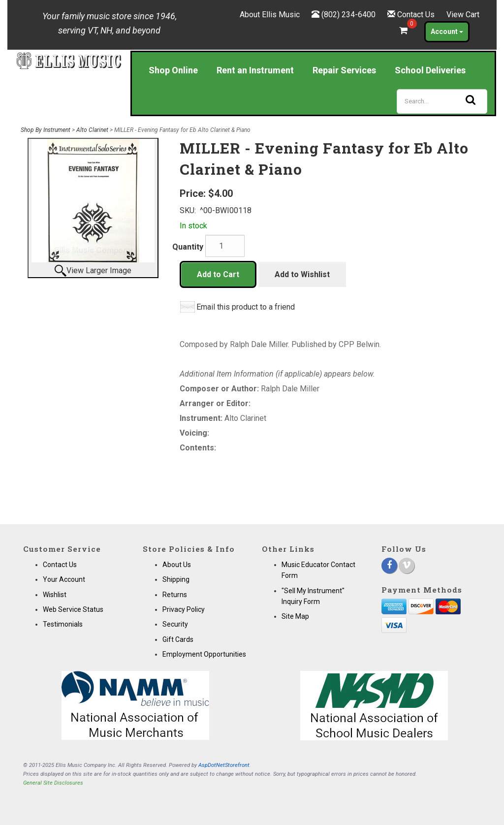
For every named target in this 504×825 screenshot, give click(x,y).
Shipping (176, 579)
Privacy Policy (184, 609)
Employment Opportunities (204, 654)
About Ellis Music (270, 15)
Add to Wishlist (302, 274)
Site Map (295, 616)
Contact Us (416, 15)
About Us (177, 565)
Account (447, 32)
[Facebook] (389, 566)
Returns (175, 595)
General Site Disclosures (53, 783)
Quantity (188, 247)
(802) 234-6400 (348, 15)
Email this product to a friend (246, 307)
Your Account (64, 579)
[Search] (442, 101)
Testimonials (63, 624)
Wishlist (55, 595)
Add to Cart (218, 274)
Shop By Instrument (46, 130)
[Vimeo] (407, 566)
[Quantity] (225, 246)
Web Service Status (73, 609)
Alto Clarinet (92, 130)
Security (175, 624)
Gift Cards (178, 639)
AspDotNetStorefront (224, 765)
